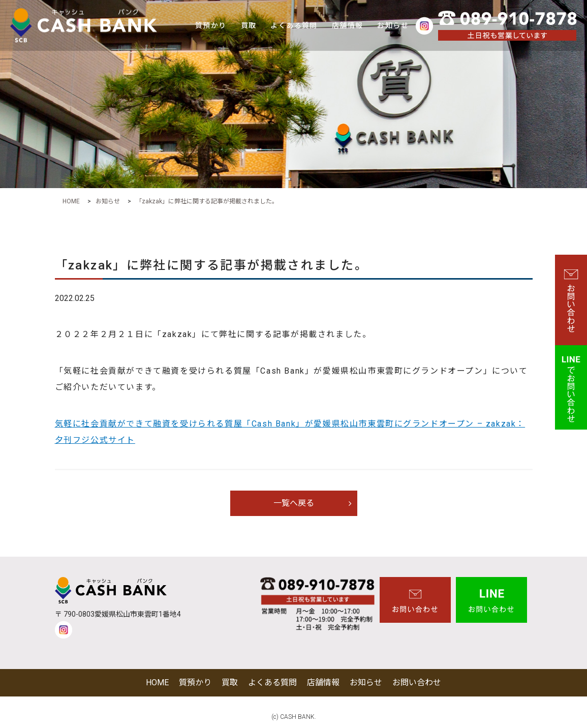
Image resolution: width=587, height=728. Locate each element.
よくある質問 (294, 25)
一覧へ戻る (294, 503)
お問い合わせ (417, 682)
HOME (157, 682)
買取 (249, 25)
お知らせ (393, 25)
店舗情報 (348, 25)
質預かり (211, 25)
